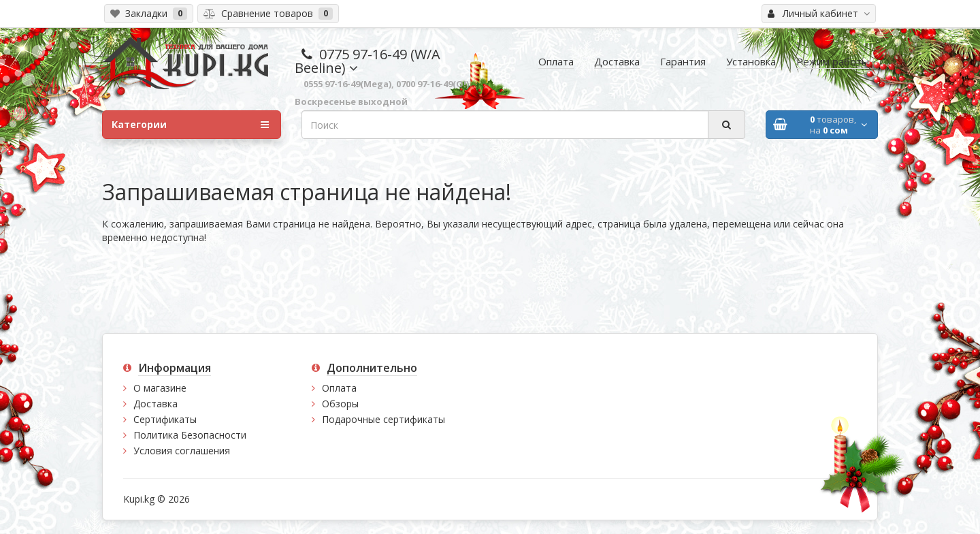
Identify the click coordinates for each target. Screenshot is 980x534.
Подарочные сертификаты (383, 419)
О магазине (160, 388)
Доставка (156, 404)
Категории (190, 125)
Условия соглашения (182, 451)
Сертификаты (165, 419)
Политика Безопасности (190, 435)
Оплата (339, 388)
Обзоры (340, 404)
